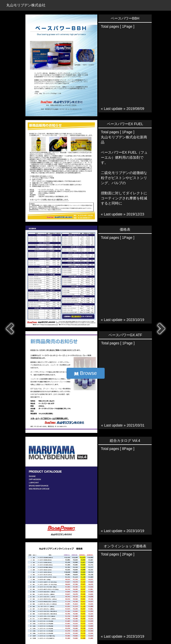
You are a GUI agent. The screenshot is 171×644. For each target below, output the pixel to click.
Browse (85, 373)
